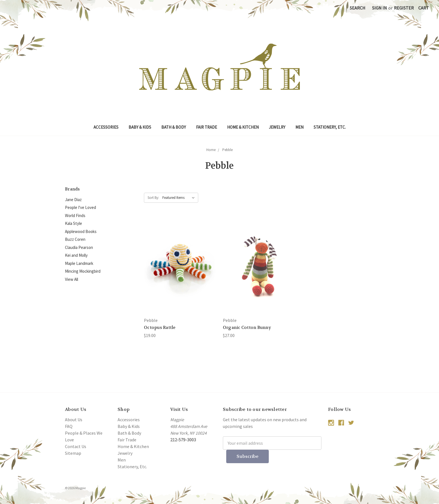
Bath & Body (174, 127)
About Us (74, 420)
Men (299, 127)
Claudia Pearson (79, 247)
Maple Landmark (79, 263)
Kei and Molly (76, 255)
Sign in (380, 8)
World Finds (75, 216)
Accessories (106, 127)
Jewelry (277, 127)
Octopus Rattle (160, 328)
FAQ (69, 426)
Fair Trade (206, 127)
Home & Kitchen (243, 127)
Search (358, 8)
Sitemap (73, 453)
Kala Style (73, 223)
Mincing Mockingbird (83, 271)
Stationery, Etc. (330, 127)
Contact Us (76, 446)
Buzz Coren (75, 239)
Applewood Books (81, 231)
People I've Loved (80, 207)
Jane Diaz (73, 200)
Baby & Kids (140, 127)
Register (404, 8)
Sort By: (153, 198)
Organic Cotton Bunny (247, 328)
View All (72, 279)
